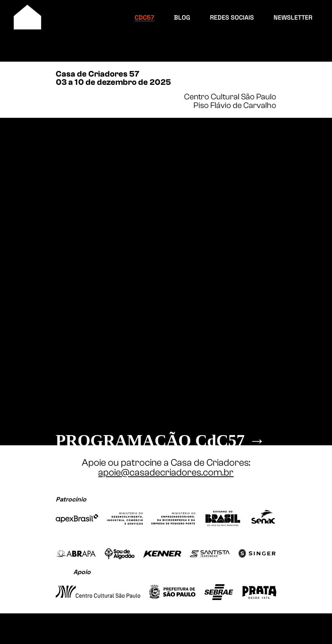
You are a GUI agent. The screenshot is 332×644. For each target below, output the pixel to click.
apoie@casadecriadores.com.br (166, 472)
